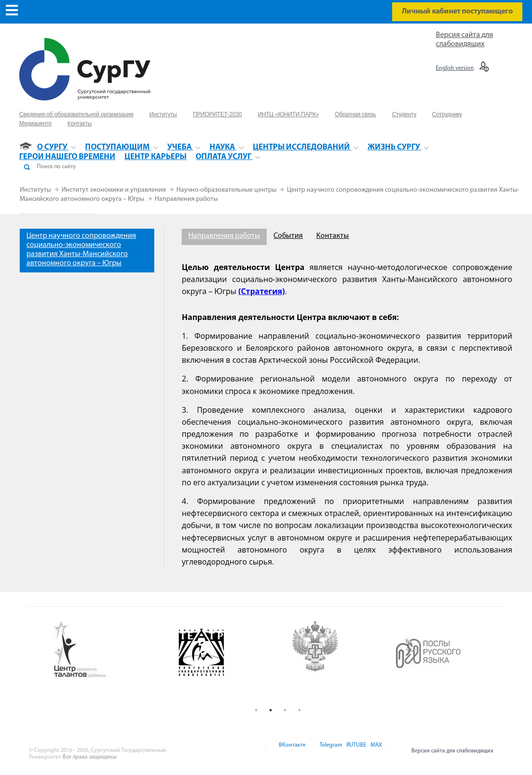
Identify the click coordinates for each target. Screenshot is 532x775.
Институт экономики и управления (114, 190)
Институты (36, 190)
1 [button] (256, 710)
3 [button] (285, 710)
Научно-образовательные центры (227, 190)
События (288, 236)
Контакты (333, 236)
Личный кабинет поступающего (457, 12)
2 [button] (271, 710)
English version (455, 68)
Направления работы (186, 199)
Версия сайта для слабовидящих (452, 751)
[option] (107, 650)
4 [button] (299, 710)
